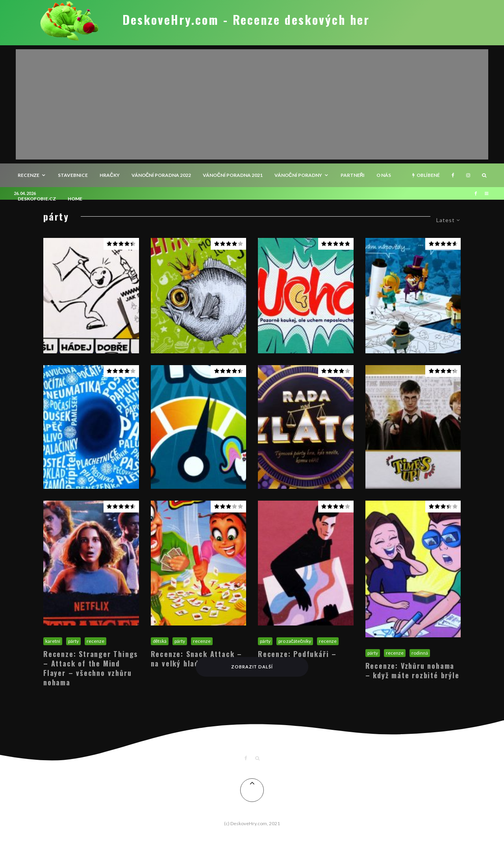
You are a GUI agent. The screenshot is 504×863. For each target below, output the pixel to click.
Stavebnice (73, 175)
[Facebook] (453, 175)
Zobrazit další (252, 667)
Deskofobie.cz (37, 199)
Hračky (110, 175)
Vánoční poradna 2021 (233, 175)
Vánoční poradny (298, 175)
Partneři (353, 175)
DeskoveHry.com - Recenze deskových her (246, 20)
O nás (384, 175)
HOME (75, 199)
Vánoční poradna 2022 (161, 175)
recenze (29, 175)
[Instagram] (468, 175)
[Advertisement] (252, 104)
